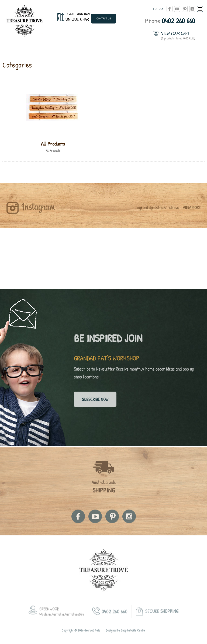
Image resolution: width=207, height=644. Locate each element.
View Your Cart (178, 36)
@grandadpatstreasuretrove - (169, 213)
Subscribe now (95, 402)
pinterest (185, 9)
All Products (53, 144)
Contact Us (104, 18)
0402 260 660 (170, 21)
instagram (192, 9)
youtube (177, 9)
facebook (170, 9)
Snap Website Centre (133, 636)
